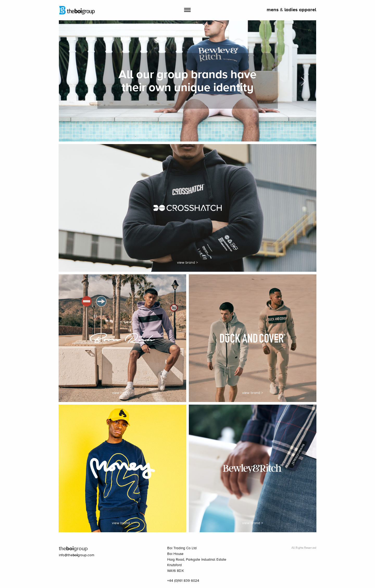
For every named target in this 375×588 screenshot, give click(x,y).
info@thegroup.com (77, 555)
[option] (188, 81)
